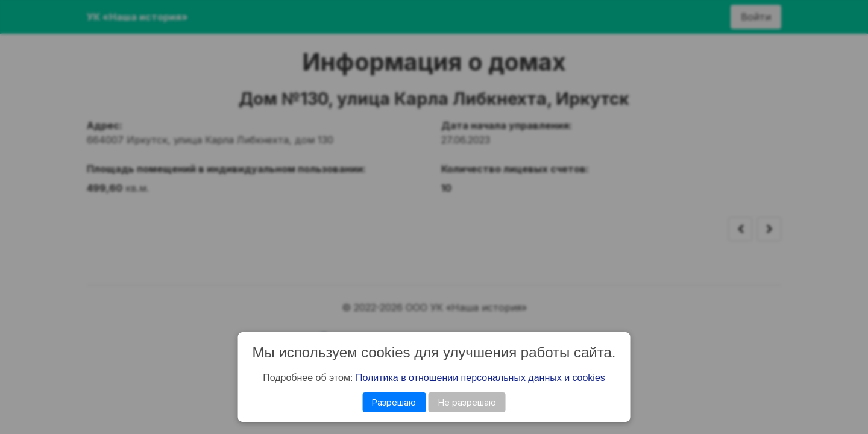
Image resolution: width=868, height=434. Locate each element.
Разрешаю (394, 402)
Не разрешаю (467, 402)
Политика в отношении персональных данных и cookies (480, 378)
